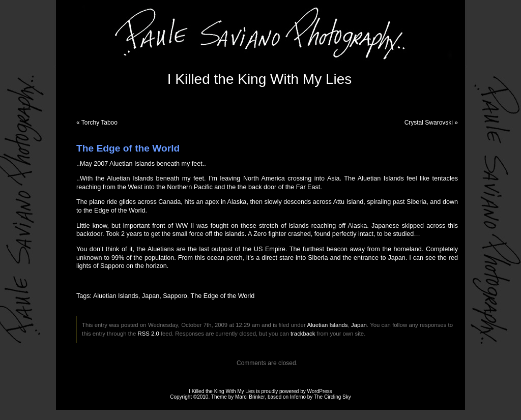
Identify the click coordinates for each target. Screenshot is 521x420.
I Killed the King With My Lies (260, 79)
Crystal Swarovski (429, 123)
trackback (303, 334)
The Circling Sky (332, 397)
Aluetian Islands (116, 296)
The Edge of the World (223, 296)
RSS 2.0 (149, 334)
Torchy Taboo (99, 123)
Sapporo (175, 296)
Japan (151, 296)
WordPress (320, 391)
